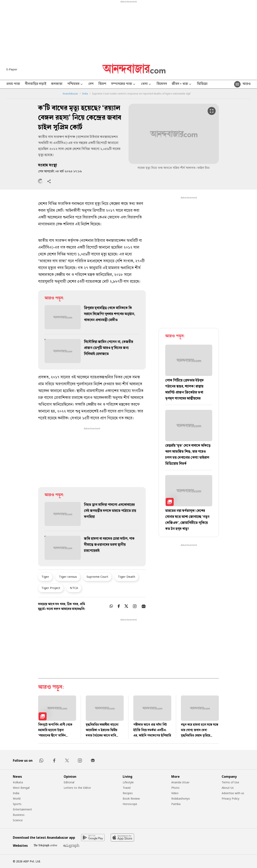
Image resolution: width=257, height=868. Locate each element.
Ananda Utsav (180, 782)
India (85, 94)
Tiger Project (51, 588)
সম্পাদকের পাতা (124, 84)
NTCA (74, 588)
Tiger (45, 577)
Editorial (69, 782)
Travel (127, 788)
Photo (175, 788)
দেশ (91, 84)
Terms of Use (230, 782)
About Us (228, 788)
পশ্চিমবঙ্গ (75, 84)
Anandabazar (70, 94)
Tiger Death (126, 577)
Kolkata (18, 782)
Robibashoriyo (181, 798)
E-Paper (12, 69)
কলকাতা (57, 84)
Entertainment (22, 809)
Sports (17, 804)
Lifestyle (128, 782)
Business (19, 815)
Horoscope (130, 804)
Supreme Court (97, 577)
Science (18, 820)
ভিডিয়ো (202, 84)
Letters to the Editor (77, 788)
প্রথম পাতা (13, 84)
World (17, 798)
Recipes (128, 793)
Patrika (176, 804)
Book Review (131, 798)
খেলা (146, 84)
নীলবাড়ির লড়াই (36, 84)
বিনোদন (162, 84)
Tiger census (68, 577)
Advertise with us (233, 793)
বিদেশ (102, 84)
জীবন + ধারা (182, 84)
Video (175, 793)
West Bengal (21, 788)
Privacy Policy (230, 798)
